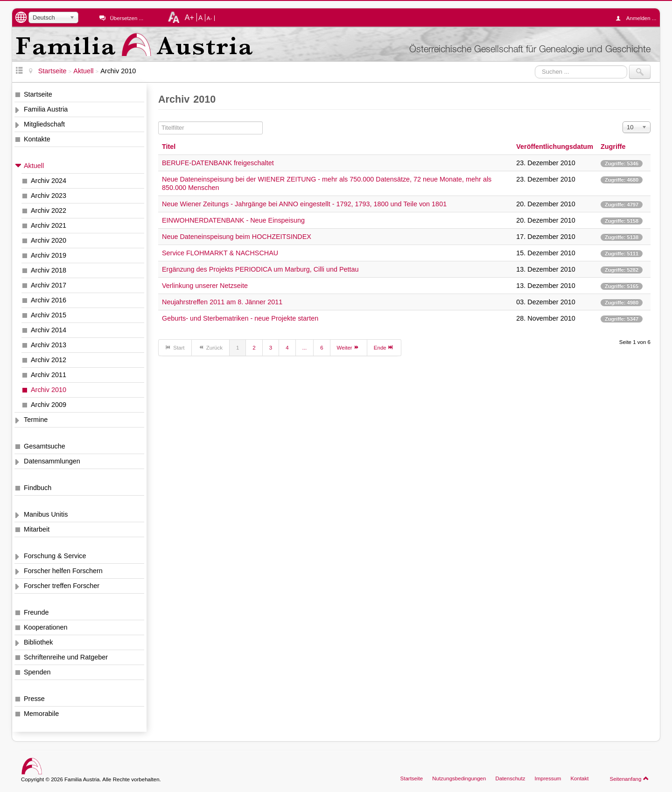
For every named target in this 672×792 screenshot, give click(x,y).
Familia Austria (46, 109)
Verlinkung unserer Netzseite (205, 286)
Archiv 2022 (49, 210)
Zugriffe (613, 147)
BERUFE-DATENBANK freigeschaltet (218, 163)
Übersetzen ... (126, 18)
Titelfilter (158, 122)
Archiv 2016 (49, 300)
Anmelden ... (638, 18)
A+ (189, 17)
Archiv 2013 (49, 345)
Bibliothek (38, 642)
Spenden (37, 672)
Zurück (210, 347)
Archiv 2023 (49, 196)
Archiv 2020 (49, 240)
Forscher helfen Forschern (63, 571)
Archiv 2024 (49, 181)
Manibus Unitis (46, 514)
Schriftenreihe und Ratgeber (66, 657)
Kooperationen (46, 627)
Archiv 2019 (49, 255)
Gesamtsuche (45, 446)
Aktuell (34, 166)
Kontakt (579, 778)
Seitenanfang (629, 778)
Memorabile (41, 714)
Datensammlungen (52, 461)
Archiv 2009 (49, 405)
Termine (36, 420)
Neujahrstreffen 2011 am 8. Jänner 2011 (222, 302)
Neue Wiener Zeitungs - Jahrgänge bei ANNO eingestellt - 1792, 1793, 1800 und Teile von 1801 (304, 204)
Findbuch (38, 488)
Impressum (548, 778)
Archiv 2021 (49, 225)
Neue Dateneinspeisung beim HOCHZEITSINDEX (237, 237)
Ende (384, 347)
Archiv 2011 (49, 375)
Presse (34, 699)
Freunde (36, 612)
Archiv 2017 (49, 285)
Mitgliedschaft (44, 124)
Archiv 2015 (49, 315)
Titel (169, 147)
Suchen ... (535, 65)
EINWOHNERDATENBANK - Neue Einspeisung (233, 220)
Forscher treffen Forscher (62, 586)
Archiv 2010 (49, 390)
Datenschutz (510, 778)
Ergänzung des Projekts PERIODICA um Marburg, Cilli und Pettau (260, 269)
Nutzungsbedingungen (459, 778)
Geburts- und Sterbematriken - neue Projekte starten (240, 318)
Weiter (349, 347)
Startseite (38, 94)
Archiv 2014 (49, 330)
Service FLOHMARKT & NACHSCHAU (220, 253)
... (305, 348)
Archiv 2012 (49, 360)
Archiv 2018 (49, 270)
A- (210, 18)
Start (175, 347)
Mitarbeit (37, 529)
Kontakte (37, 139)
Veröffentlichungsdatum (555, 147)
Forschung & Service (55, 556)
